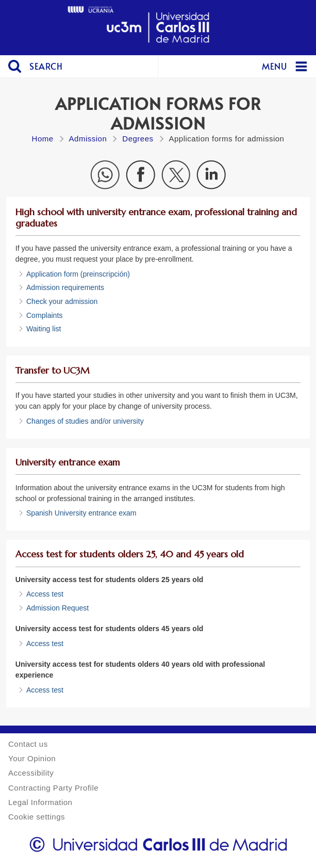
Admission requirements (65, 287)
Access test (45, 594)
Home (43, 139)
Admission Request (57, 608)
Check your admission (62, 301)
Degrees (138, 139)
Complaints (44, 315)
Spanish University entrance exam (81, 513)
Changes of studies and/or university (85, 421)
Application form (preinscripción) (78, 274)
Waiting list (44, 329)
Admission (88, 139)
